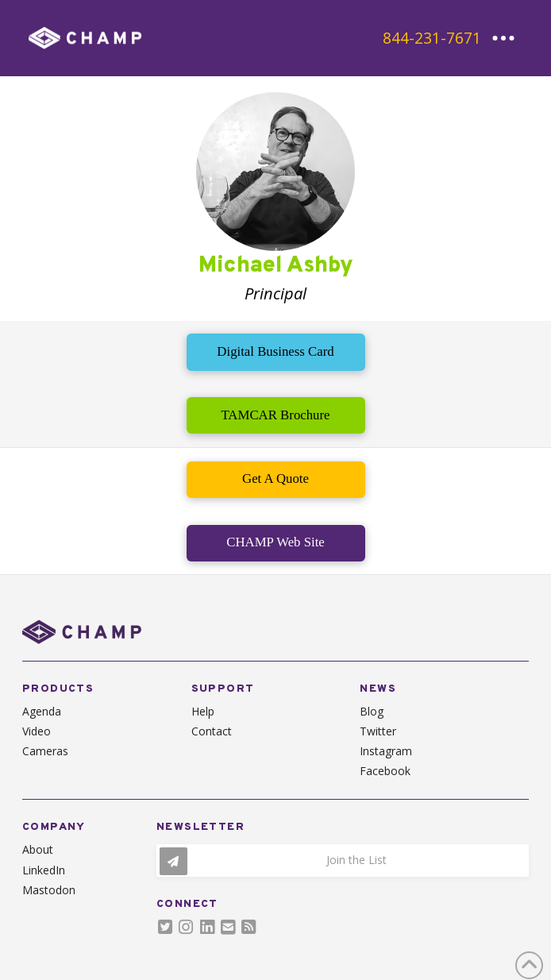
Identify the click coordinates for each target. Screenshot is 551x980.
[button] (503, 38)
